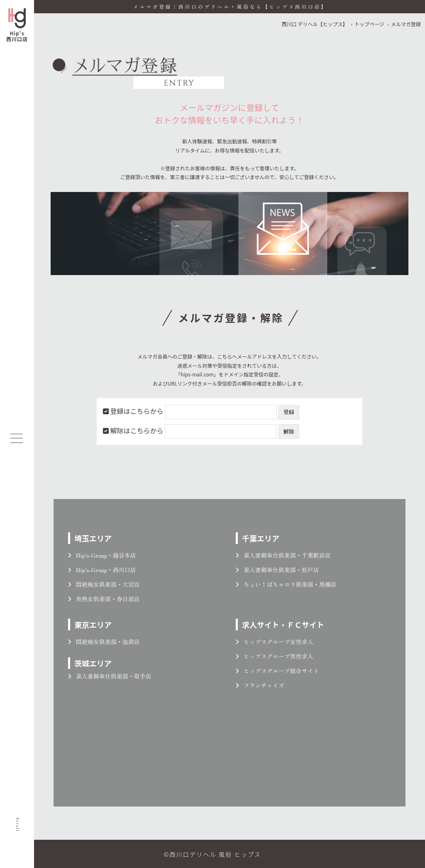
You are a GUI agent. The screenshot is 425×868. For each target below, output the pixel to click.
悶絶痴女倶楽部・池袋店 (104, 642)
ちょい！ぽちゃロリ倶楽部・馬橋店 (286, 584)
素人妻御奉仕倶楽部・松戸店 (277, 570)
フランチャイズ (260, 685)
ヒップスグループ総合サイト (277, 671)
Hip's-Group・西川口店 (102, 570)
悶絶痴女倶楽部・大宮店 (104, 584)
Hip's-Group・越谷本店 (102, 555)
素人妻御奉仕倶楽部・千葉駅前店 (283, 555)
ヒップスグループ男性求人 (275, 656)
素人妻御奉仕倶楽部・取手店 (110, 676)
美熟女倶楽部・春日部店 (104, 599)
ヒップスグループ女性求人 (275, 642)
